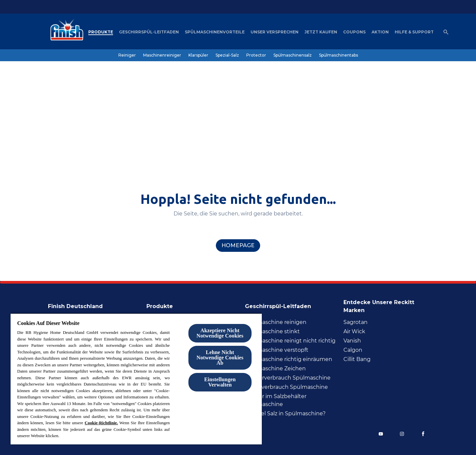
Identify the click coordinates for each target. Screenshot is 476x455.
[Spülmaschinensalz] (293, 55)
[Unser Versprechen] (275, 32)
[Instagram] (402, 434)
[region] (136, 379)
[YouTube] (381, 434)
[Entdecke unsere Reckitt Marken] (386, 304)
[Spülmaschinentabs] (338, 55)
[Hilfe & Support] (414, 32)
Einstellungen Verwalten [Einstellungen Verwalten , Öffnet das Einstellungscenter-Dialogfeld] (220, 382)
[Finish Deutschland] (79, 304)
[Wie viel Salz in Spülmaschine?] (285, 414)
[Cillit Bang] (357, 359)
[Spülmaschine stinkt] (272, 332)
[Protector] (256, 55)
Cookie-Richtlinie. (101, 423)
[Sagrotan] (356, 322)
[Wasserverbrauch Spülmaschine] (288, 378)
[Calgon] (353, 350)
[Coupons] (354, 32)
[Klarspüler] (198, 55)
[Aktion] (380, 32)
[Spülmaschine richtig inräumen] (289, 359)
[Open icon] (446, 32)
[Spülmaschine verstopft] (277, 350)
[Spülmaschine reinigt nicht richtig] (290, 341)
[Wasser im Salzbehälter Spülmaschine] (292, 400)
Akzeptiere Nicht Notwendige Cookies (220, 333)
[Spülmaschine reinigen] (276, 322)
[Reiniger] (127, 55)
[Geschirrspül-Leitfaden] (149, 32)
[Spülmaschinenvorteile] (215, 32)
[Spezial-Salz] (227, 55)
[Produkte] (101, 32)
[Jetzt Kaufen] (321, 32)
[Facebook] (423, 434)
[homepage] (238, 246)
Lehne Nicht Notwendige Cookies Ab (220, 358)
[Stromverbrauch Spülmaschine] (286, 387)
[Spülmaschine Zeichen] (275, 369)
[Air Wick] (354, 332)
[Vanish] (352, 341)
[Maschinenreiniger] (162, 55)
